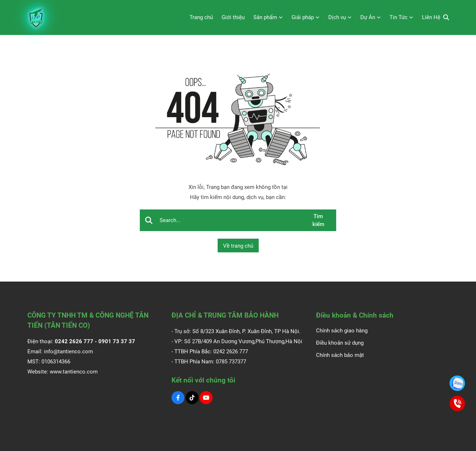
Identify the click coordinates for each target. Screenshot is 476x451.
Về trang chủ (238, 246)
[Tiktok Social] (192, 398)
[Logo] (36, 17)
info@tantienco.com (68, 351)
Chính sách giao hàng (342, 331)
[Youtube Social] (206, 398)
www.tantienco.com (74, 372)
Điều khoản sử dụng (340, 343)
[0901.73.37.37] (457, 383)
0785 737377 (231, 362)
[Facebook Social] (178, 398)
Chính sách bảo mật (340, 355)
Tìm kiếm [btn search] (318, 220)
